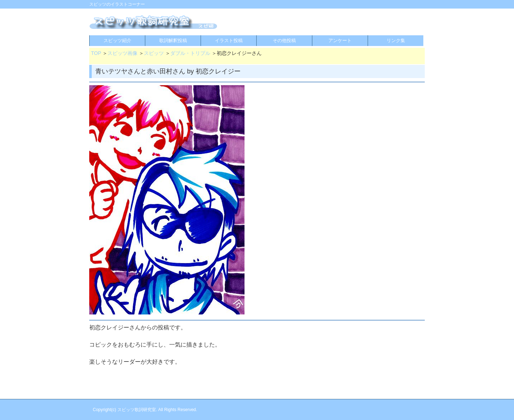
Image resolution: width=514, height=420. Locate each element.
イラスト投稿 (229, 40)
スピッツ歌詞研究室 (137, 410)
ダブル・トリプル (190, 53)
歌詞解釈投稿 (173, 40)
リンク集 (396, 40)
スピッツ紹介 (117, 40)
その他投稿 (284, 40)
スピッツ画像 (122, 53)
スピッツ (154, 53)
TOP (96, 53)
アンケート (340, 40)
